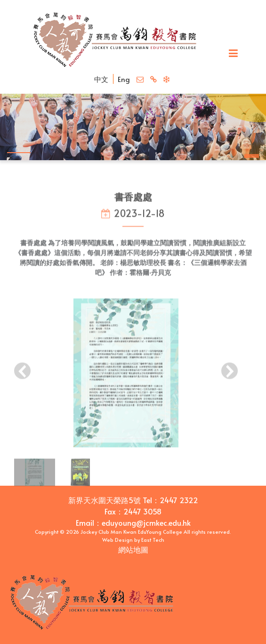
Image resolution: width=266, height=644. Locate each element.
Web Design (117, 540)
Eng (124, 79)
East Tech (153, 540)
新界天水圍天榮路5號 (105, 500)
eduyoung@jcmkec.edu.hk (146, 522)
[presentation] (22, 375)
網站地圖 (133, 549)
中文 (101, 79)
